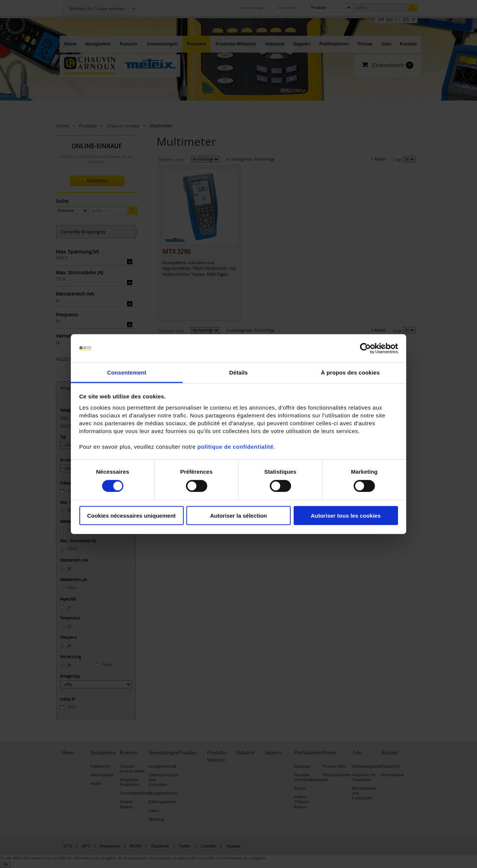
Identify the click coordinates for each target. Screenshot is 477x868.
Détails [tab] (238, 373)
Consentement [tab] (127, 373)
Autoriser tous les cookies (346, 516)
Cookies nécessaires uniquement (132, 516)
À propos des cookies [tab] (350, 373)
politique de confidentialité (236, 447)
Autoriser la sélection (239, 516)
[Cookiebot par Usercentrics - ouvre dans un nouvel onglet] (365, 348)
